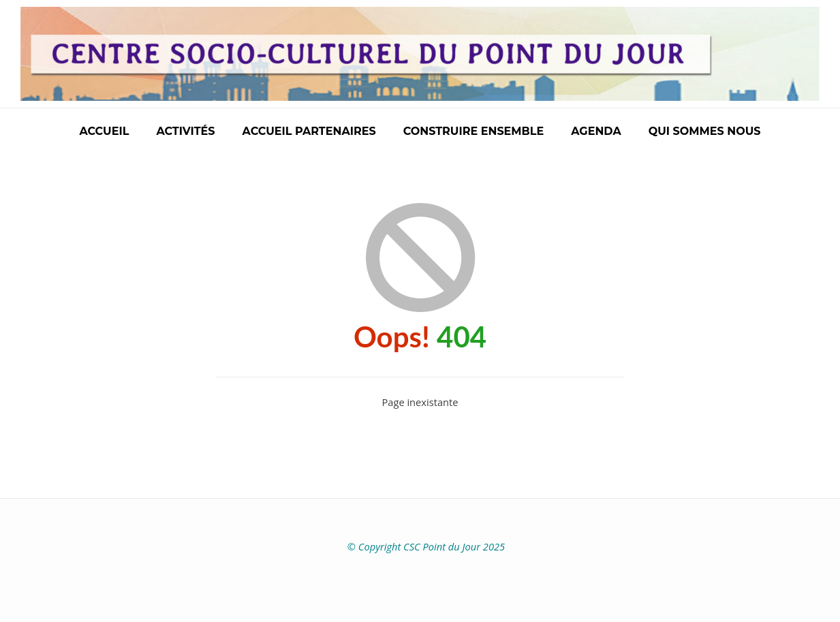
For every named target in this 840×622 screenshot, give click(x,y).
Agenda (596, 131)
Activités (185, 131)
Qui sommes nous (705, 131)
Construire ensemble (474, 131)
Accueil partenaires (309, 131)
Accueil (104, 131)
